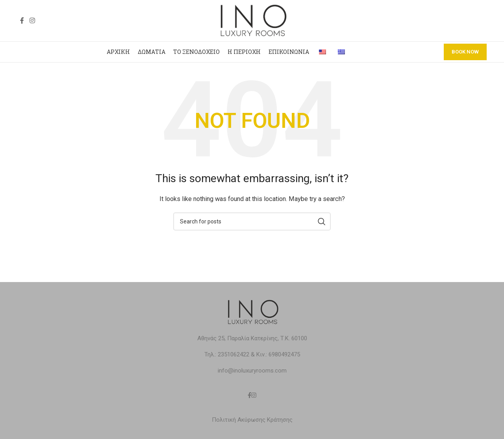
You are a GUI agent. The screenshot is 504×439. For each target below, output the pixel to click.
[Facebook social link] (22, 21)
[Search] (252, 221)
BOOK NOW (465, 52)
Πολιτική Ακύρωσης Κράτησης (252, 420)
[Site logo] (252, 20)
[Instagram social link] (32, 21)
